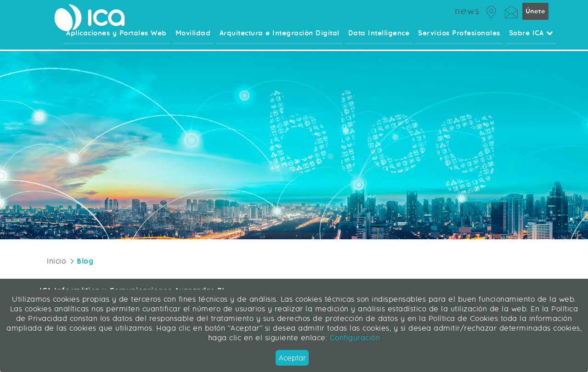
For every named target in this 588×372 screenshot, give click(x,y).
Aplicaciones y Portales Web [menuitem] (121, 39)
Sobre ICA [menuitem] (531, 39)
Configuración (353, 338)
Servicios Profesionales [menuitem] (460, 39)
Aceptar (292, 358)
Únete (535, 16)
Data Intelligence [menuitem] (380, 39)
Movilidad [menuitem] (196, 39)
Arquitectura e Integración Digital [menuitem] (282, 39)
